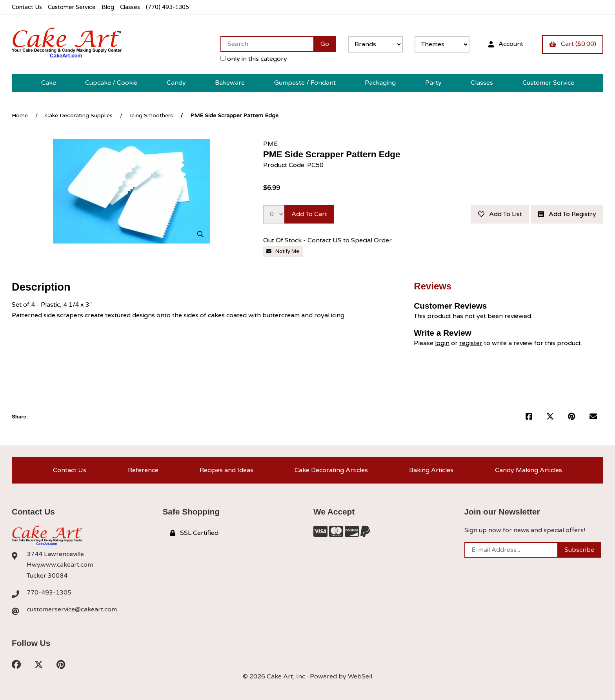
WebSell (360, 676)
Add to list (500, 214)
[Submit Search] (325, 44)
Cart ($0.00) (573, 44)
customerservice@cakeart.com (72, 609)
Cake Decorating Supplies (79, 115)
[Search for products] (267, 44)
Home (20, 115)
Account (506, 44)
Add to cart (309, 214)
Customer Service (72, 7)
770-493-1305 (49, 593)
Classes (130, 7)
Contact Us (27, 7)
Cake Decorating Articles (331, 470)
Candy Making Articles (529, 470)
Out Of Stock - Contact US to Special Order (328, 240)
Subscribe (579, 550)
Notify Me (283, 251)
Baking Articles (431, 470)
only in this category (254, 59)
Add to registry (567, 214)
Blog (108, 7)
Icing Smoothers (151, 115)
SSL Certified (194, 533)
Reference (143, 470)
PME (270, 144)
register (471, 343)
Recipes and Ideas (227, 470)
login (442, 343)
